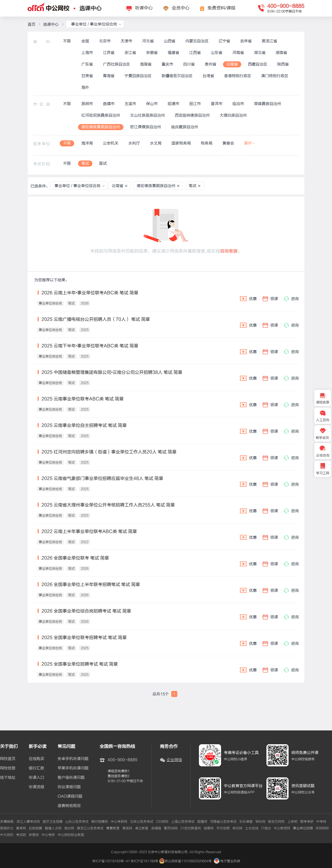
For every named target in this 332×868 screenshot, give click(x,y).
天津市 (126, 41)
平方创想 (223, 828)
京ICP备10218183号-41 (111, 861)
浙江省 (130, 53)
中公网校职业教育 (71, 835)
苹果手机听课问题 (73, 768)
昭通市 (173, 104)
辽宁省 (224, 41)
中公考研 (48, 835)
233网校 (162, 822)
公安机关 (111, 143)
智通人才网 (53, 828)
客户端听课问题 (71, 778)
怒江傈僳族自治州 (146, 127)
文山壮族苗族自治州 (147, 115)
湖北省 (260, 53)
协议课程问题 (69, 787)
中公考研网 (119, 822)
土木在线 (252, 828)
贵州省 (211, 64)
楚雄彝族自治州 (268, 104)
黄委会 (228, 143)
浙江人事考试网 (28, 822)
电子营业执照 (227, 861)
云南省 (232, 64)
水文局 (156, 143)
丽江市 (195, 104)
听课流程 (37, 787)
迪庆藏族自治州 (185, 127)
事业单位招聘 (303, 828)
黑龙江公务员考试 (90, 828)
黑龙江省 (269, 41)
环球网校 (322, 828)
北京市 (105, 41)
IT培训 (266, 828)
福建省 (173, 53)
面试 (103, 163)
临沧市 (238, 104)
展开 (250, 143)
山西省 (170, 41)
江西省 (195, 53)
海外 (85, 87)
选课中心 (90, 8)
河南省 (238, 53)
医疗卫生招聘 (53, 822)
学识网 (237, 828)
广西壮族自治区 (116, 64)
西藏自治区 (258, 64)
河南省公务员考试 (223, 822)
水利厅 (134, 143)
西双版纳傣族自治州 (192, 115)
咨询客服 (229, 251)
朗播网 (202, 822)
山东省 (217, 53)
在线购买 (37, 759)
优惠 (248, 299)
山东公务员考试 (77, 822)
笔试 (85, 163)
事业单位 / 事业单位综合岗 (96, 24)
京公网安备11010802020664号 (188, 861)
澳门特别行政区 (275, 76)
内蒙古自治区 (197, 41)
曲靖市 (109, 104)
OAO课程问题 (70, 796)
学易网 (34, 835)
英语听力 (7, 828)
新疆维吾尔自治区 (177, 76)
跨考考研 (307, 822)
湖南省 (281, 53)
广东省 (87, 64)
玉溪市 (130, 104)
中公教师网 (282, 828)
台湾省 (208, 76)
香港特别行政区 (238, 76)
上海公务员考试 (183, 822)
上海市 (87, 53)
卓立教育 (142, 828)
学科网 (260, 822)
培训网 (69, 828)
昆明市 (87, 104)
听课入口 (37, 778)
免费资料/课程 (221, 8)
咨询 (291, 299)
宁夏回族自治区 (138, 76)
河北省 (148, 41)
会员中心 (181, 8)
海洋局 (87, 143)
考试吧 (21, 835)
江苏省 (109, 53)
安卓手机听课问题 (73, 759)
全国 (85, 41)
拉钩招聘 (35, 828)
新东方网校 (276, 822)
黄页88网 (171, 828)
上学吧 (292, 822)
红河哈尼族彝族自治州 (101, 115)
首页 (32, 24)
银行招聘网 (100, 822)
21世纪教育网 (191, 828)
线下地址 (8, 778)
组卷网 (209, 828)
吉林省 (246, 41)
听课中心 (144, 8)
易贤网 (127, 828)
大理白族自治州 (233, 115)
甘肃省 (87, 76)
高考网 (21, 828)
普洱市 (217, 104)
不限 (67, 41)
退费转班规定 (69, 806)
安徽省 (152, 53)
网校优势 (8, 768)
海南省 (146, 64)
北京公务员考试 (142, 822)
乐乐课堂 (246, 822)
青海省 (109, 76)
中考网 (321, 822)
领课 (270, 299)
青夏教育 (113, 828)
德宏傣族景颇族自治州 (101, 127)
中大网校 (7, 835)
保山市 (152, 104)
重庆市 (167, 64)
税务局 (207, 143)
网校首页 (8, 759)
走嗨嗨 (156, 828)
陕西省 (283, 64)
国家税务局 (181, 143)
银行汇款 (37, 768)
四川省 (189, 64)
